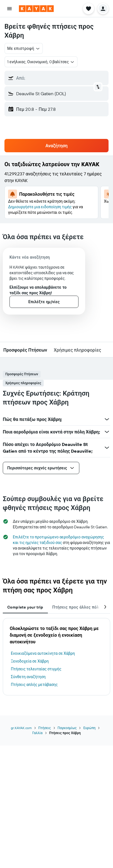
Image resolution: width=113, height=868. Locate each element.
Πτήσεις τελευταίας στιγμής (36, 669)
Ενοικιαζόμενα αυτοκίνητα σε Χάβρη (43, 653)
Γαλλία (37, 733)
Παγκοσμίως (67, 728)
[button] (9, 9)
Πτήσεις (45, 728)
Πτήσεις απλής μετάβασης (34, 685)
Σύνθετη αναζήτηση (28, 677)
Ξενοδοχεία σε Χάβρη (30, 661)
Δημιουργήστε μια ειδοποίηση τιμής (40, 207)
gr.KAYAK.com (21, 728)
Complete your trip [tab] (25, 607)
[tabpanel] (56, 657)
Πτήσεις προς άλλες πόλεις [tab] (79, 607)
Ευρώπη (89, 728)
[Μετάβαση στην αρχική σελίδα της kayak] (36, 9)
